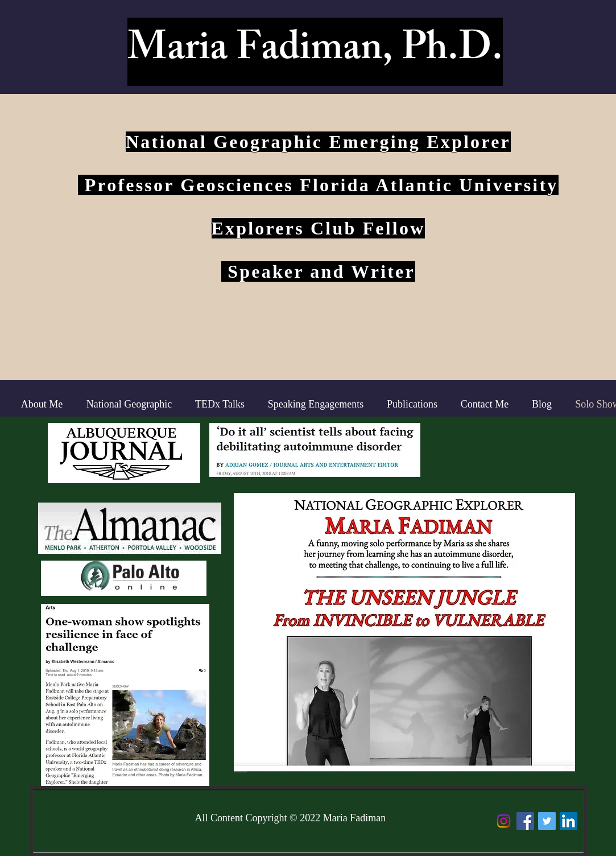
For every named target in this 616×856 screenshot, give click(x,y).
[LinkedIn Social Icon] (569, 821)
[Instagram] (504, 821)
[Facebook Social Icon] (525, 821)
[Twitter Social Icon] (547, 821)
